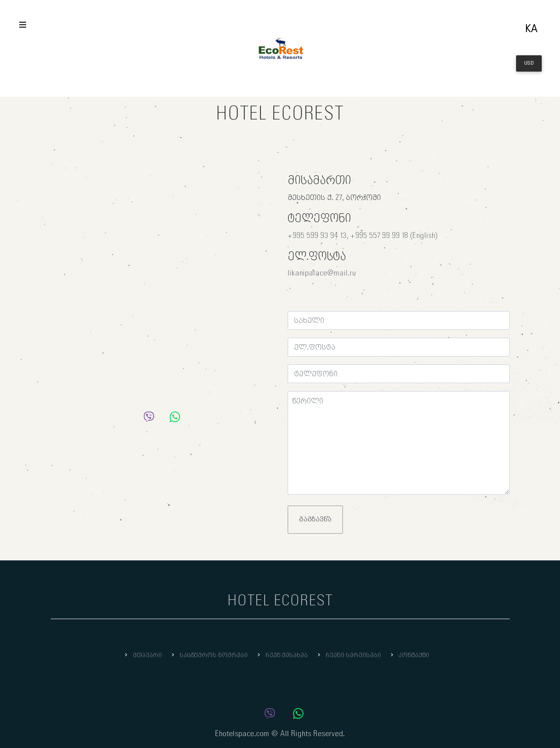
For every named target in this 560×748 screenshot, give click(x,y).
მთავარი (142, 655)
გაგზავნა (315, 519)
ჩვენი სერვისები (348, 655)
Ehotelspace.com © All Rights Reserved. (280, 734)
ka (531, 29)
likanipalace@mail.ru (322, 273)
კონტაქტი (409, 655)
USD (529, 63)
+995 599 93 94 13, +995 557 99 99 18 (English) (363, 236)
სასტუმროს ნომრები (209, 655)
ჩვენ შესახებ (282, 655)
